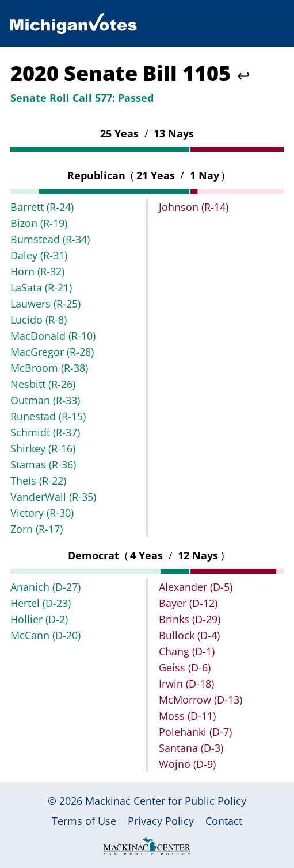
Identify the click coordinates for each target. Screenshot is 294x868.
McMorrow (201, 700)
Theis (38, 481)
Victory (42, 513)
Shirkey (43, 448)
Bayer (188, 603)
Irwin (186, 683)
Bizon (39, 223)
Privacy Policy (161, 821)
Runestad (48, 416)
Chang (187, 651)
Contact (224, 821)
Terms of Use (84, 821)
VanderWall (53, 497)
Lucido (39, 320)
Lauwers (45, 304)
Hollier (39, 619)
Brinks (190, 619)
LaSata (41, 287)
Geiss (185, 667)
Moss (187, 716)
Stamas (43, 464)
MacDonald (53, 336)
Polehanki (195, 732)
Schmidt (45, 432)
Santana (191, 748)
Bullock (189, 635)
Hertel (41, 603)
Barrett (42, 207)
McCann (45, 635)
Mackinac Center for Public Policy (166, 801)
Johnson (194, 207)
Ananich (45, 587)
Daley (39, 255)
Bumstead (50, 239)
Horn (37, 271)
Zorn (37, 529)
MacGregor (52, 352)
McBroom (49, 368)
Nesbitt (43, 384)
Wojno (187, 764)
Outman (45, 400)
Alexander (196, 587)
